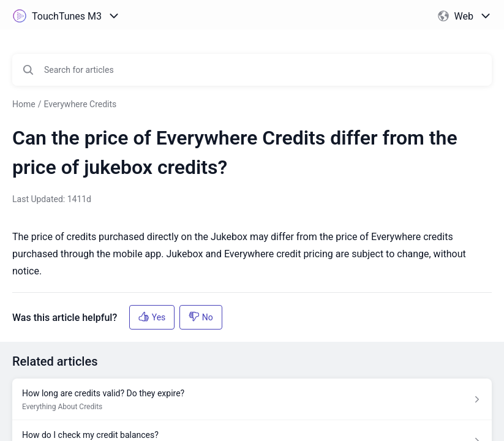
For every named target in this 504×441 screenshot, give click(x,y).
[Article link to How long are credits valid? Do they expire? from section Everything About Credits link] (252, 399)
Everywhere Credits (80, 104)
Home (24, 104)
